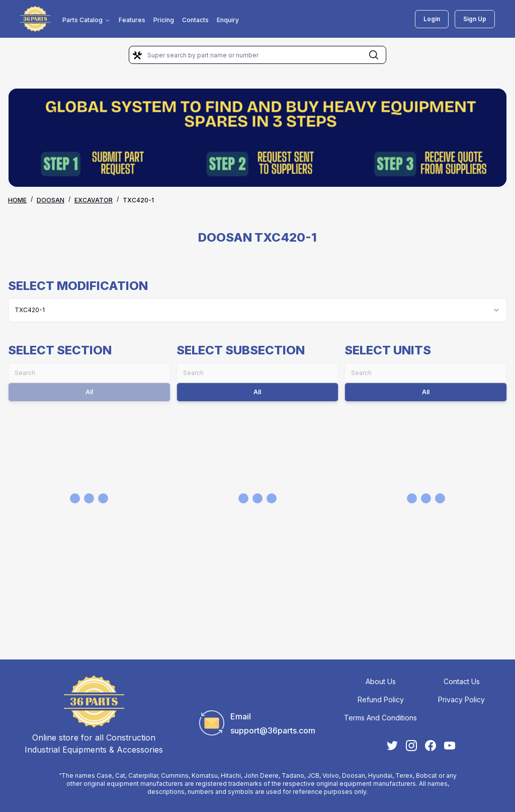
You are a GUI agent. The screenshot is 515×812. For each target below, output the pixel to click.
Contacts (195, 20)
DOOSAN (51, 200)
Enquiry (228, 20)
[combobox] (257, 310)
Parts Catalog (87, 20)
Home (17, 200)
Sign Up (475, 19)
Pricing (164, 20)
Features (132, 20)
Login (432, 19)
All (257, 392)
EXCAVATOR (94, 200)
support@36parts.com (273, 730)
